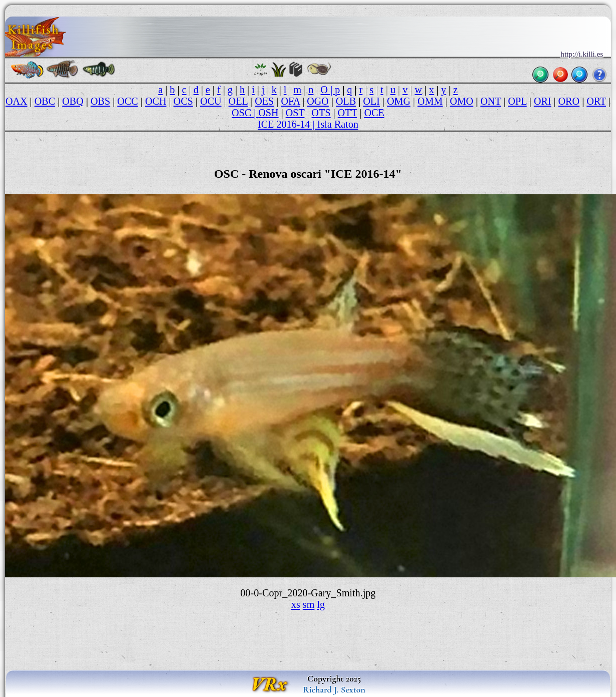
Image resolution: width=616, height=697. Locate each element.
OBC (45, 101)
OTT (348, 113)
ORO (569, 101)
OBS (100, 101)
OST (295, 113)
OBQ (73, 101)
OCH (156, 101)
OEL (238, 101)
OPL (517, 101)
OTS (321, 113)
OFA (290, 101)
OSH (268, 113)
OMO (462, 101)
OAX (17, 101)
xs (296, 604)
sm (309, 604)
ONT (491, 101)
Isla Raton (338, 124)
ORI (543, 101)
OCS (183, 101)
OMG (399, 101)
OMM (430, 101)
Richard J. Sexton (334, 689)
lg (321, 604)
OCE (374, 113)
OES (264, 101)
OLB (346, 101)
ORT (596, 101)
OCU (211, 101)
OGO (318, 101)
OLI (371, 101)
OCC (127, 101)
